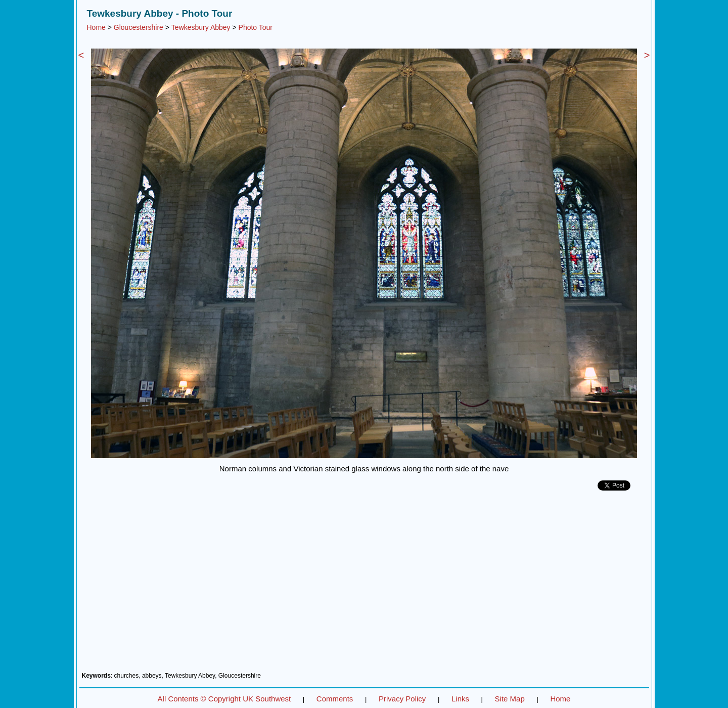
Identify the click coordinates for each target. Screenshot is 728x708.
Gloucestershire (139, 27)
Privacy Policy (402, 699)
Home (96, 27)
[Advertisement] (364, 585)
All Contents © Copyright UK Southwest (224, 699)
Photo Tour (256, 27)
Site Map (510, 699)
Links (460, 699)
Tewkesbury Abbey (201, 27)
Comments (335, 699)
